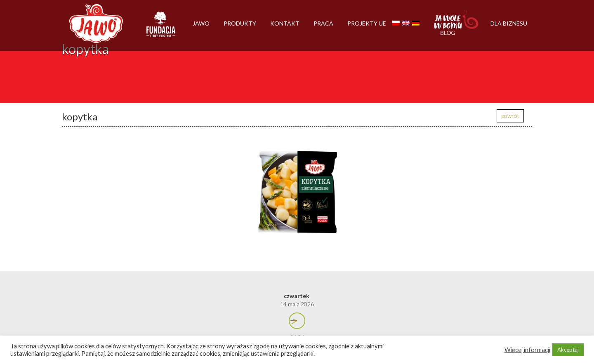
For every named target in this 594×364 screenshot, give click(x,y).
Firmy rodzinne (161, 28)
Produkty (240, 23)
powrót (510, 116)
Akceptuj (568, 350)
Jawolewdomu (457, 27)
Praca (323, 23)
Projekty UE (367, 23)
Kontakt (285, 23)
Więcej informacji (527, 350)
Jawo (201, 23)
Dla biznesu (509, 23)
